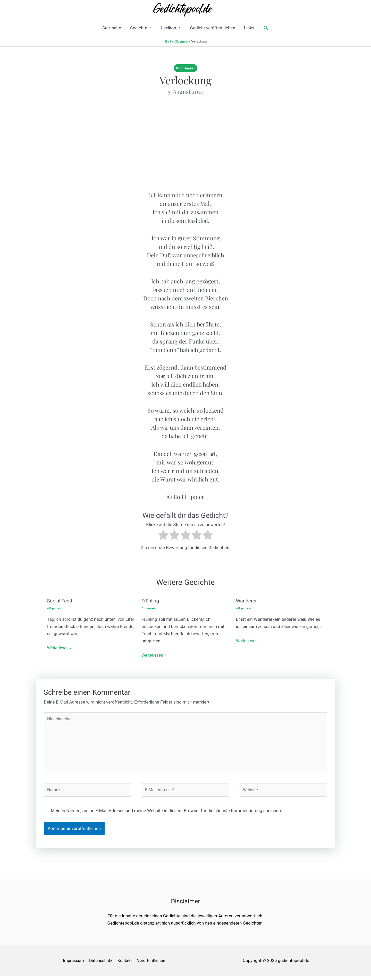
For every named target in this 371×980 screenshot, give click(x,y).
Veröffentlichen (154, 964)
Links (249, 28)
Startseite (112, 28)
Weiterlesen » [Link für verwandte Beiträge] (60, 648)
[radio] (163, 536)
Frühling (151, 601)
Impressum (73, 964)
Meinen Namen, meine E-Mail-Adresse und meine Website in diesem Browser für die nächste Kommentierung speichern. (167, 814)
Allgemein (55, 608)
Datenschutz (102, 964)
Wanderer (247, 601)
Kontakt (127, 964)
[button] (266, 28)
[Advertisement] (185, 143)
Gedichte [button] (138, 28)
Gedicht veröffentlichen (213, 28)
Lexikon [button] (168, 28)
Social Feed (60, 601)
